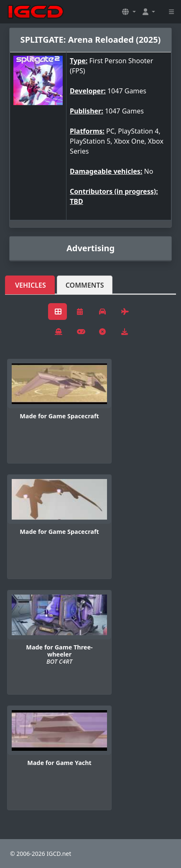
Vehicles (31, 285)
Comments (85, 285)
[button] (129, 12)
